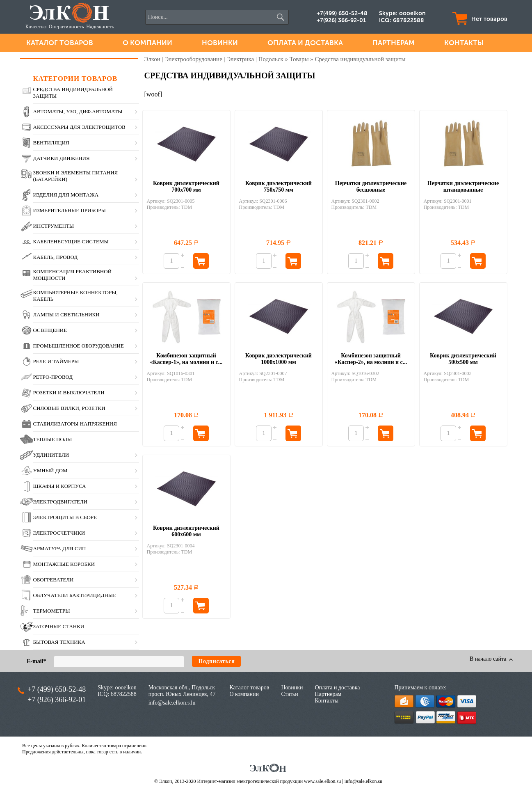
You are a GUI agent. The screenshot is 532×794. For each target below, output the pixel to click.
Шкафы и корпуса (60, 486)
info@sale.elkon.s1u (172, 703)
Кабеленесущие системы (71, 241)
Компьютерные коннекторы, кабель (75, 296)
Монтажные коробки (64, 564)
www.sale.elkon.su (322, 781)
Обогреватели (54, 580)
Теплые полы (53, 439)
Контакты (464, 43)
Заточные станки (59, 626)
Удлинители (51, 455)
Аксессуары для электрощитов (79, 127)
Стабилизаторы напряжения (75, 424)
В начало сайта (489, 659)
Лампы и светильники (66, 315)
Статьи (289, 694)
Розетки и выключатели (69, 392)
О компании (147, 43)
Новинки (220, 43)
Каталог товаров (60, 43)
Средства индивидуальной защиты (73, 93)
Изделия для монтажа (66, 195)
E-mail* (36, 661)
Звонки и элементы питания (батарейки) (76, 176)
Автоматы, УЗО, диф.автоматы (78, 111)
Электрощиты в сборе (65, 517)
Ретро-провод (53, 377)
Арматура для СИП (60, 548)
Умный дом (50, 470)
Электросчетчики (59, 533)
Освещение (50, 330)
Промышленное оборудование (79, 346)
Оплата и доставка (305, 43)
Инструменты (54, 226)
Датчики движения (62, 158)
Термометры (52, 611)
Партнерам (394, 43)
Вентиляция (51, 143)
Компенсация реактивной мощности (73, 275)
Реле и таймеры (56, 361)
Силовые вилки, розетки (69, 408)
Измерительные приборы (70, 210)
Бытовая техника (59, 642)
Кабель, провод (56, 257)
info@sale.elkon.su (363, 781)
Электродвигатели (60, 502)
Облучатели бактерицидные (75, 595)
